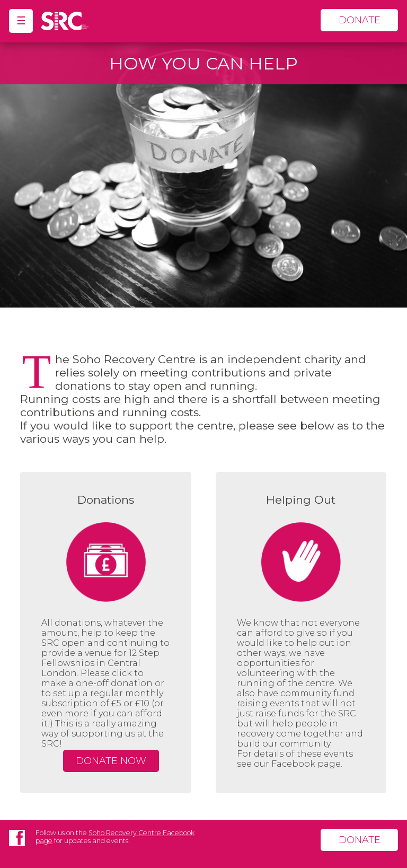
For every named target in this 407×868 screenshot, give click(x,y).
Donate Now (111, 761)
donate (360, 20)
